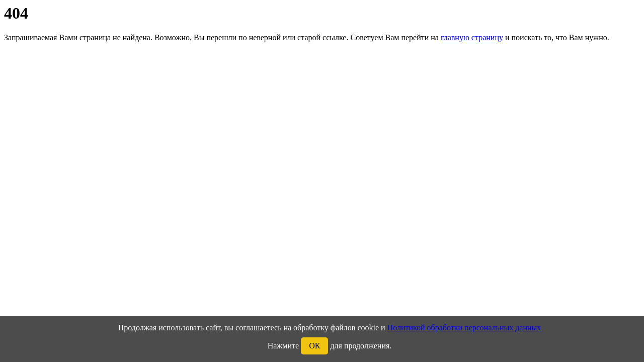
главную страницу (472, 37)
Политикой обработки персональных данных (464, 328)
